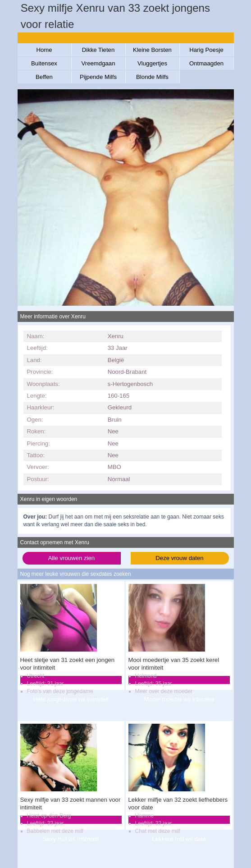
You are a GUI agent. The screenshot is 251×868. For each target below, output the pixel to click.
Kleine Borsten (152, 50)
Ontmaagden (206, 63)
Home (44, 50)
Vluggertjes (152, 63)
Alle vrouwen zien (71, 558)
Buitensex (44, 63)
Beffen (44, 77)
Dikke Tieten (98, 50)
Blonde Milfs (152, 77)
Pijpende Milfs (98, 77)
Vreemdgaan (98, 63)
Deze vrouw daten (179, 558)
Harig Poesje (206, 50)
